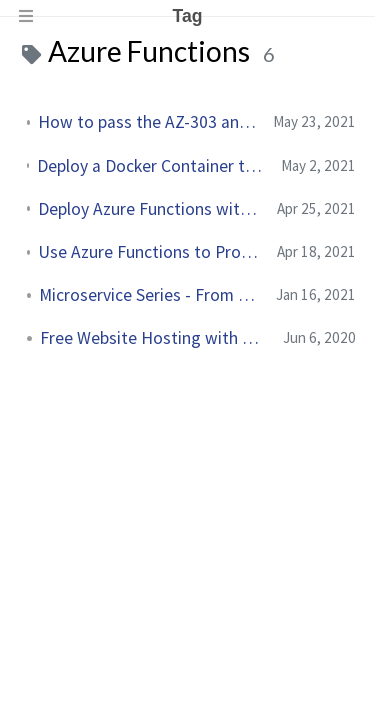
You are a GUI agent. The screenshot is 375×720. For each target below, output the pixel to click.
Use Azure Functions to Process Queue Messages (149, 252)
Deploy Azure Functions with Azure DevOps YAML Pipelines (149, 209)
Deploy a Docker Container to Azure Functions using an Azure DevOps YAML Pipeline (151, 166)
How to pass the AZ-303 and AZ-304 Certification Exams (147, 122)
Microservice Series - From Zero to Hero (149, 295)
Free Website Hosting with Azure (153, 338)
